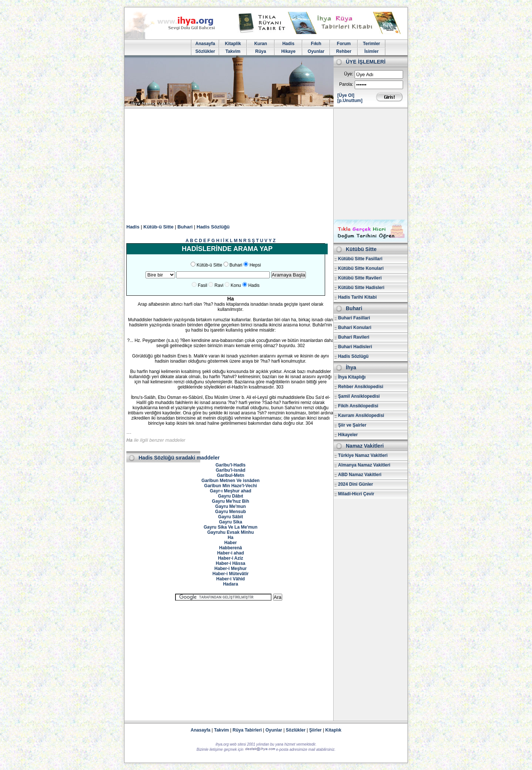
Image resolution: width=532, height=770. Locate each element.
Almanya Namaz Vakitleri (364, 465)
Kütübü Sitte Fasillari (360, 259)
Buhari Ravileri (354, 337)
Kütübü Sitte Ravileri (360, 278)
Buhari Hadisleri (355, 347)
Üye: (349, 74)
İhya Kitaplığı (352, 377)
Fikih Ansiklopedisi (358, 406)
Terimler (371, 44)
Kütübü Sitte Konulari (361, 268)
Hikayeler (348, 435)
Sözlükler (205, 51)
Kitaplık (333, 730)
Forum (344, 44)
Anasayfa (205, 44)
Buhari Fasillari (354, 318)
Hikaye (288, 51)
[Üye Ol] (346, 95)
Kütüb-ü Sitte (158, 227)
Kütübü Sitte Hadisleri (361, 288)
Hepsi (255, 265)
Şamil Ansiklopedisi (359, 396)
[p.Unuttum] (350, 101)
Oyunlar (316, 51)
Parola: (346, 84)
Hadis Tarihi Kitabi (357, 297)
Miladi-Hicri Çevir (356, 494)
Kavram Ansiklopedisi (361, 415)
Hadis (288, 44)
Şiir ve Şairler (352, 425)
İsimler (371, 51)
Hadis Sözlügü (353, 356)
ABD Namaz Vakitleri (360, 475)
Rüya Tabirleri (247, 730)
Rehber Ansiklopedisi (361, 387)
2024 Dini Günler (356, 484)
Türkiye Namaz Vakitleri (363, 455)
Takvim (233, 51)
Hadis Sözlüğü (213, 227)
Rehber (344, 51)
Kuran (261, 44)
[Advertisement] (266, 164)
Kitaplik (233, 44)
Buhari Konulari (355, 328)
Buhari (185, 227)
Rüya (261, 51)
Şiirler (316, 730)
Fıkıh (316, 44)
